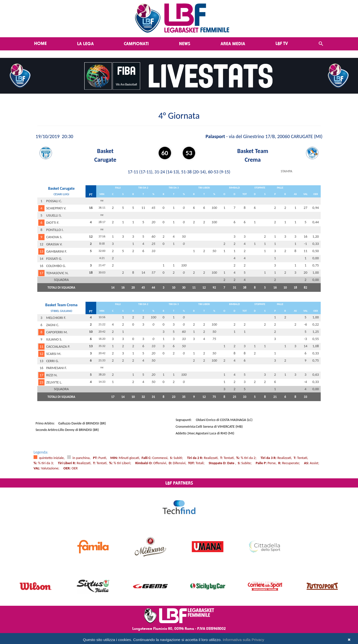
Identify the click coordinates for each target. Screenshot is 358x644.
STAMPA (286, 171)
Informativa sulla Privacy (244, 640)
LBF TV (282, 43)
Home (40, 43)
